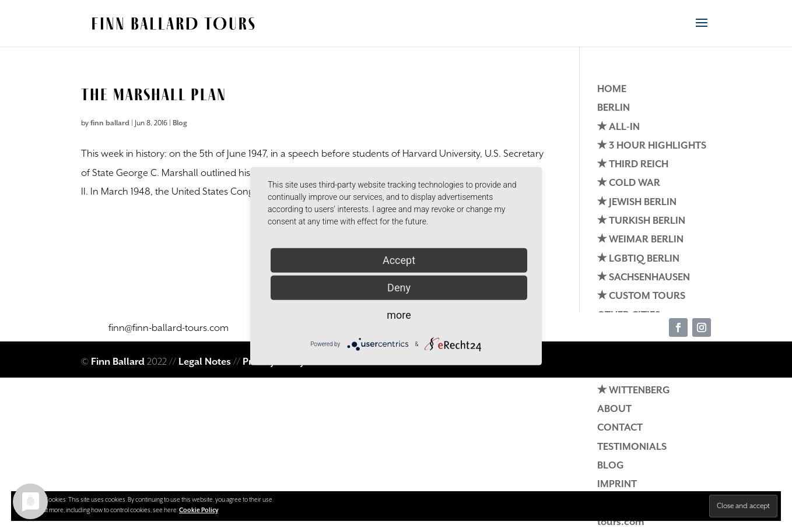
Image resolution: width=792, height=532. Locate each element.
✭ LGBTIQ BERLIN (638, 259)
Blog (180, 123)
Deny (399, 287)
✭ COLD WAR (629, 183)
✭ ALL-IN (618, 127)
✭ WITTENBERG (634, 391)
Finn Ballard (118, 362)
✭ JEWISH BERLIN (637, 202)
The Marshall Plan (154, 94)
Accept (399, 260)
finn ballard (110, 123)
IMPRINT (617, 485)
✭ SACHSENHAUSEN (644, 278)
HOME (612, 89)
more (399, 314)
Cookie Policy (199, 510)
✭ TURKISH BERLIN (641, 221)
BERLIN (614, 108)
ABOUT (614, 409)
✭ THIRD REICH (633, 165)
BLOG (611, 466)
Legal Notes (205, 362)
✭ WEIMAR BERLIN (640, 240)
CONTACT (620, 428)
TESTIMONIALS (632, 447)
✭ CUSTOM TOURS (641, 296)
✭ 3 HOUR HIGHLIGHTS (652, 146)
